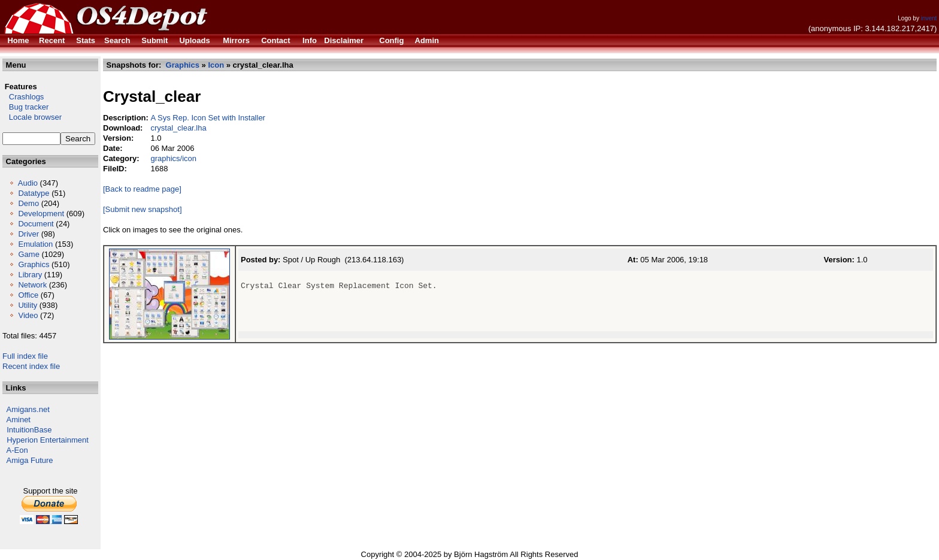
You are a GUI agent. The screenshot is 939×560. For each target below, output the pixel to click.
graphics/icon (173, 158)
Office (28, 295)
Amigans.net (28, 409)
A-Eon (17, 450)
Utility (28, 305)
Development (41, 214)
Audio (28, 183)
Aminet (19, 420)
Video (28, 315)
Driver (28, 234)
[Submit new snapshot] (143, 209)
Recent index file (31, 366)
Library (30, 275)
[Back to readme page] (142, 189)
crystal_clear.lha (178, 128)
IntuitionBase (29, 430)
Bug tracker (25, 107)
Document (36, 224)
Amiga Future (30, 460)
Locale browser (32, 117)
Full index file (25, 356)
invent (929, 18)
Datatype (34, 193)
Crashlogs (23, 97)
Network (32, 285)
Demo (28, 203)
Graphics (34, 264)
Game (28, 254)
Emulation (35, 244)
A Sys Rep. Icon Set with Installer (208, 118)
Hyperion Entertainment (48, 440)
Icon (216, 65)
